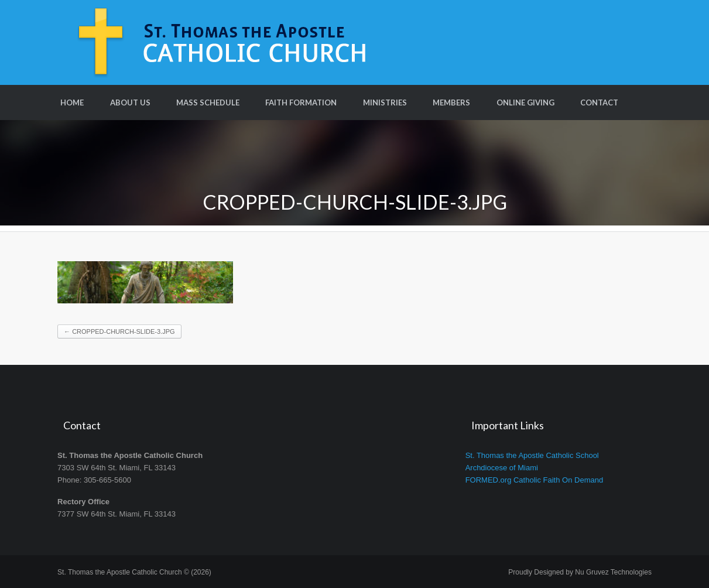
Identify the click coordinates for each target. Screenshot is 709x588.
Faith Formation (301, 102)
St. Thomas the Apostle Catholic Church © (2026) (134, 572)
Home (72, 102)
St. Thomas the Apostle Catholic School (532, 455)
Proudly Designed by (580, 572)
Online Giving (525, 102)
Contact (599, 102)
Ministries (385, 102)
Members (451, 102)
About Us (130, 102)
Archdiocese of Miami (502, 468)
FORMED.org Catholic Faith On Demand (535, 480)
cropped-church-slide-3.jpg (119, 331)
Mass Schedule (208, 102)
